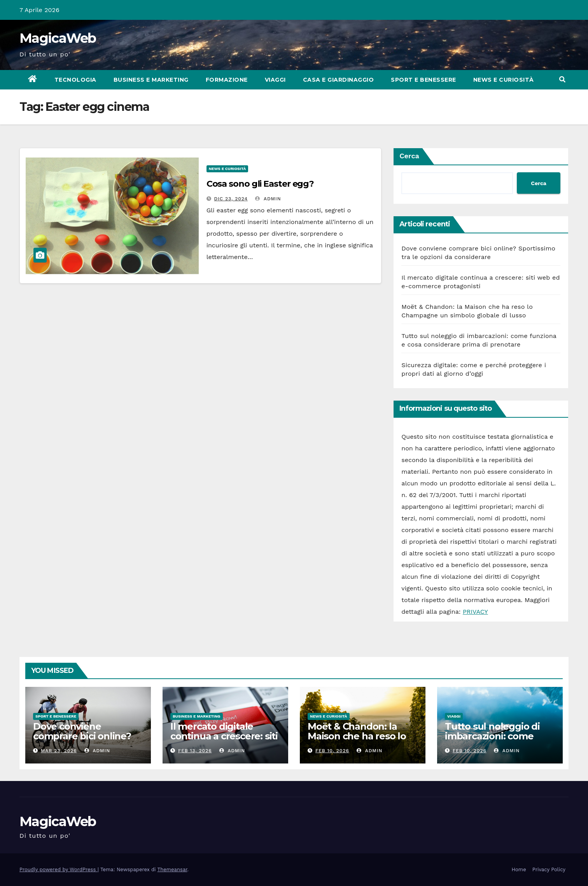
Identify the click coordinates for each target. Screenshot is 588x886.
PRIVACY (475, 612)
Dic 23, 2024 (231, 199)
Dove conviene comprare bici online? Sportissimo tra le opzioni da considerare (85, 741)
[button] (562, 80)
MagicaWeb (58, 38)
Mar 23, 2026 (59, 751)
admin (268, 199)
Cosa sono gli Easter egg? (260, 184)
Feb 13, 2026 (195, 751)
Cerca (409, 156)
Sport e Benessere (423, 80)
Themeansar (172, 869)
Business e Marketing (151, 80)
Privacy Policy (549, 869)
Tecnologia (75, 80)
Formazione (227, 80)
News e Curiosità (504, 80)
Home (519, 869)
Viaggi (275, 80)
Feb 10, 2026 (332, 751)
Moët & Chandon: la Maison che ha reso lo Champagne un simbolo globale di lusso (362, 741)
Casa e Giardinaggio (339, 80)
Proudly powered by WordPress (59, 869)
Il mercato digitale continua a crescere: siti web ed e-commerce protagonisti (224, 741)
